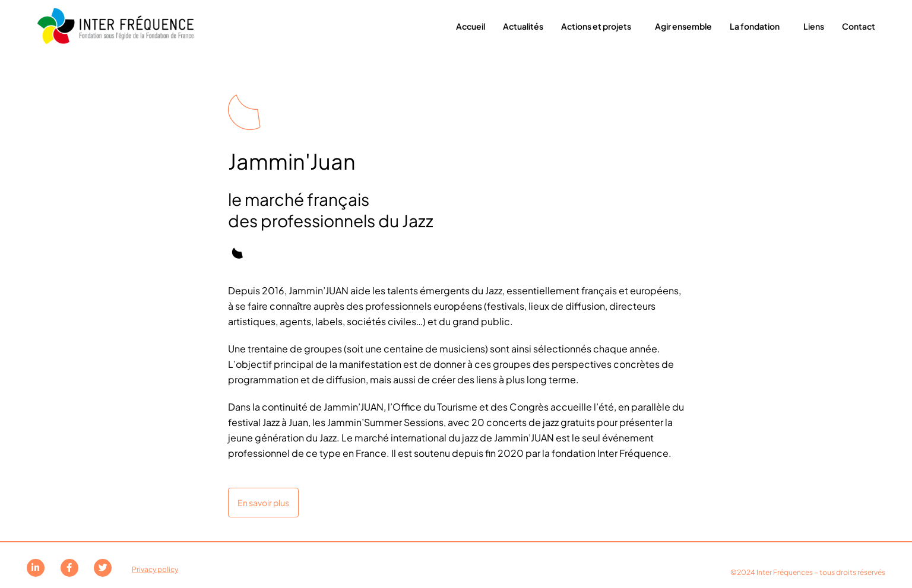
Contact (859, 26)
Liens (814, 26)
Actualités (523, 26)
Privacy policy (155, 569)
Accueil (471, 26)
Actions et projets (599, 26)
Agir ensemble (683, 26)
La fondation (758, 26)
